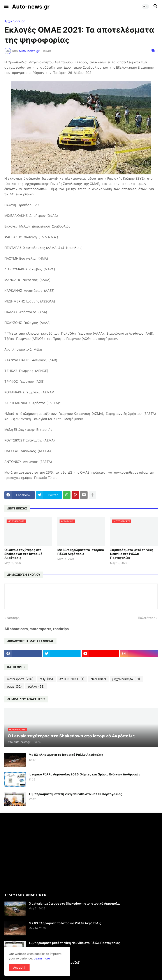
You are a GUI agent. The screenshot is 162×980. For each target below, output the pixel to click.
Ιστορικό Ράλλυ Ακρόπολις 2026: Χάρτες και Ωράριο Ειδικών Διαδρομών (85, 774)
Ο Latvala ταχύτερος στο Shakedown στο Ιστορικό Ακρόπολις (23, 554)
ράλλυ (36, 686)
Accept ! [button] (19, 967)
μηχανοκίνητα (126, 679)
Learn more (42, 958)
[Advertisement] (41, 852)
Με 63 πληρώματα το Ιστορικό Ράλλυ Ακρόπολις (81, 552)
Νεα (98, 679)
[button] (6, 7)
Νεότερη (13, 618)
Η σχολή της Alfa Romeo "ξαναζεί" (54, 962)
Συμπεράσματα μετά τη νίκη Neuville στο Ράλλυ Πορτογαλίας (132, 554)
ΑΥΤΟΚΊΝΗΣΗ (72, 679)
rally (46, 679)
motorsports (20, 679)
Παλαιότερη (147, 618)
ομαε (14, 686)
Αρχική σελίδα (15, 21)
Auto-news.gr (31, 7)
